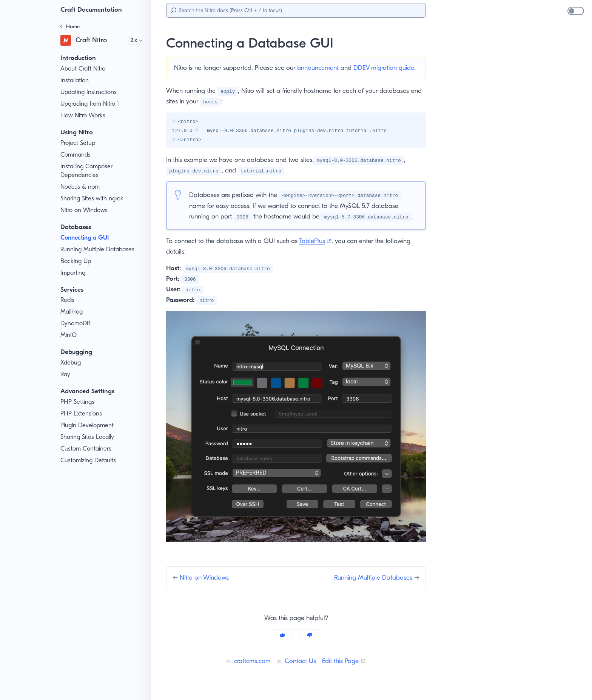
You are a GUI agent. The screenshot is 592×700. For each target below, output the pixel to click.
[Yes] (282, 645)
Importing (73, 273)
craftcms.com (246, 671)
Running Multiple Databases (99, 249)
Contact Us (295, 671)
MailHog (72, 312)
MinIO (69, 335)
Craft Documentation (93, 9)
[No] (310, 645)
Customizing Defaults (90, 460)
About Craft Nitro (83, 69)
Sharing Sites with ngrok (94, 198)
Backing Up (76, 261)
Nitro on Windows (85, 210)
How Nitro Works (84, 115)
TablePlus (320, 251)
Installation (75, 80)
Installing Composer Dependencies (88, 171)
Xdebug (71, 363)
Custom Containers (87, 449)
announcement (325, 68)
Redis (68, 300)
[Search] (296, 10)
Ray (66, 374)
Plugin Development (88, 425)
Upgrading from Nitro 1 (92, 104)
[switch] (576, 11)
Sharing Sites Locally (89, 437)
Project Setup (79, 143)
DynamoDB (76, 323)
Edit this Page (345, 671)
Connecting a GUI (86, 238)
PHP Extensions (83, 414)
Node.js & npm (81, 187)
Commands (76, 155)
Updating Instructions (89, 92)
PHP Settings (79, 402)
